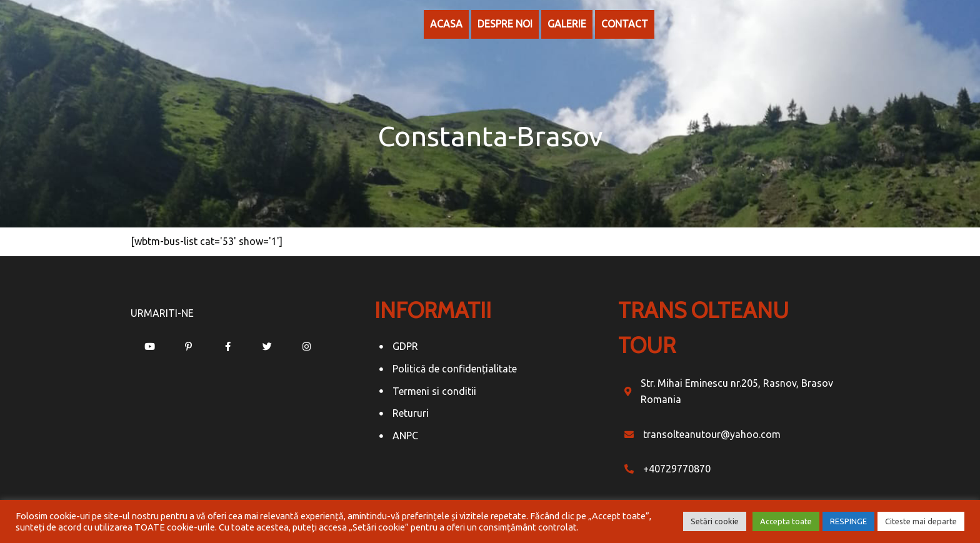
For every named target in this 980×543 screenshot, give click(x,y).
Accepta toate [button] (786, 521)
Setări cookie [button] (715, 521)
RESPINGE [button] (848, 521)
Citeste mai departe (921, 521)
